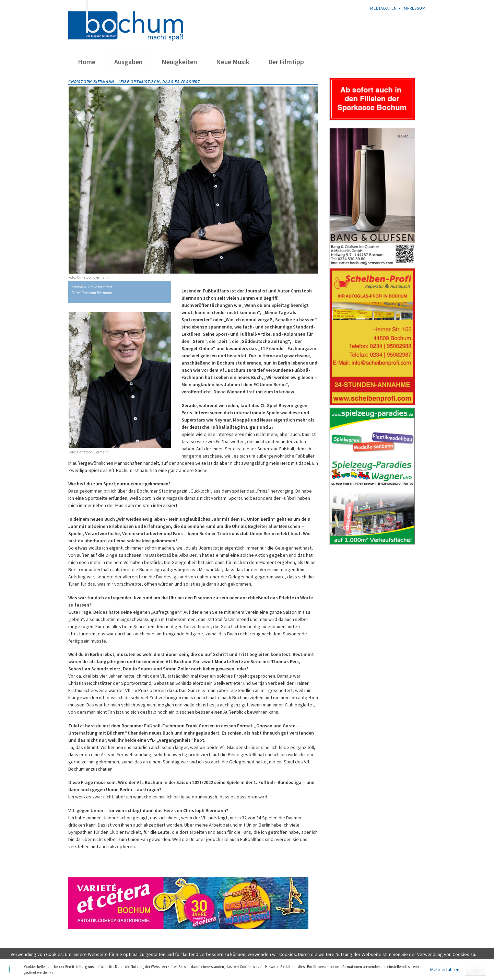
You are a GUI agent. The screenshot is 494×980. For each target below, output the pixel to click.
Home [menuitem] (87, 62)
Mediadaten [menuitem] (384, 8)
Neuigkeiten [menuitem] (179, 62)
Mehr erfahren (445, 969)
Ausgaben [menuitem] (128, 62)
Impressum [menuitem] (414, 8)
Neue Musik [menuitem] (233, 62)
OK (475, 970)
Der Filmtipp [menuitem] (286, 62)
